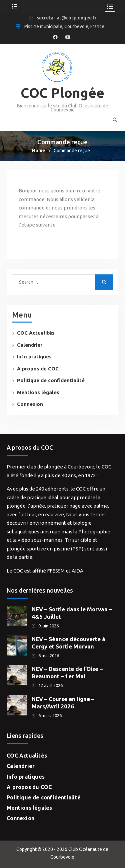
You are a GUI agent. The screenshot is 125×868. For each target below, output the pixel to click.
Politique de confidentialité (51, 380)
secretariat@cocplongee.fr (67, 18)
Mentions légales (38, 392)
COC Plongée (62, 93)
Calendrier (30, 345)
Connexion (30, 404)
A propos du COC (38, 369)
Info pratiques (34, 357)
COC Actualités (36, 333)
